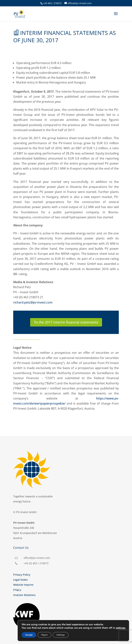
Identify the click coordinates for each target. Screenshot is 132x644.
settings (121, 628)
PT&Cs (17, 590)
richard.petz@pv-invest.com (33, 302)
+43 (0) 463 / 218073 (36, 563)
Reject (44, 635)
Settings (61, 635)
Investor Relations (24, 595)
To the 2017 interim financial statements (66, 322)
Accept (29, 635)
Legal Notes (20, 580)
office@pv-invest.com (37, 558)
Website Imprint (23, 585)
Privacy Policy (22, 575)
